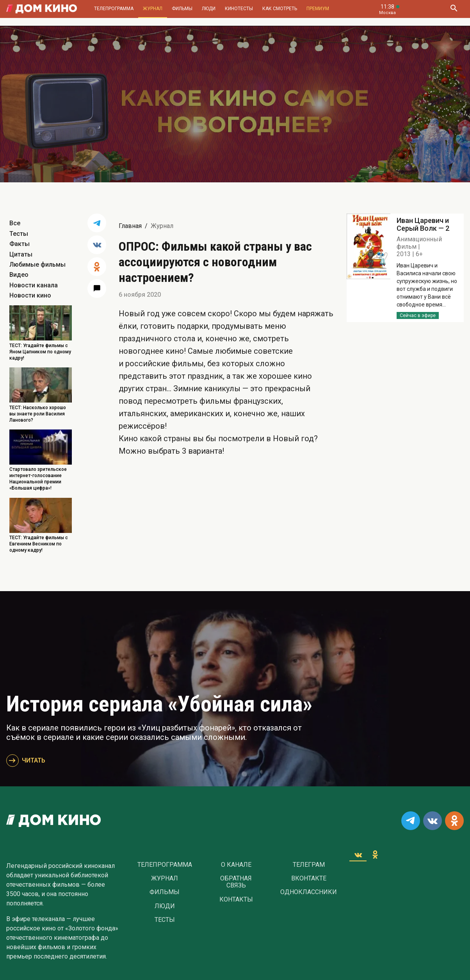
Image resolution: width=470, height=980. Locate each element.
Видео (19, 275)
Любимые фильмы (37, 265)
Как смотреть (280, 9)
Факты (20, 244)
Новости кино (30, 295)
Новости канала (34, 285)
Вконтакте (309, 878)
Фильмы (182, 9)
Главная (130, 226)
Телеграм (309, 865)
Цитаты (21, 254)
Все (15, 223)
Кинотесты (239, 9)
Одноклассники (309, 892)
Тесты (19, 234)
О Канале (236, 865)
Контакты (236, 900)
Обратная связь (236, 882)
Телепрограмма (114, 9)
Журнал (153, 9)
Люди (209, 9)
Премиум (318, 9)
